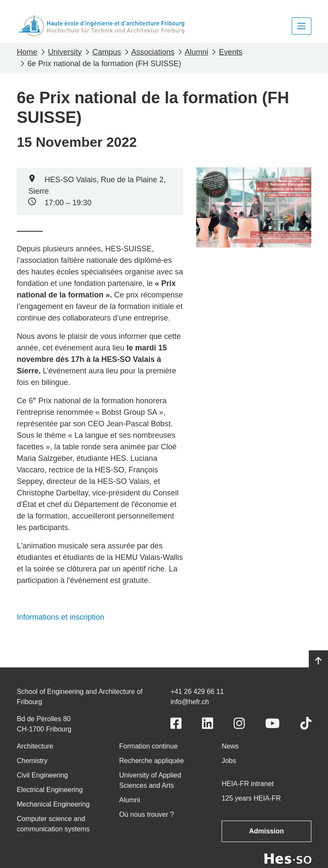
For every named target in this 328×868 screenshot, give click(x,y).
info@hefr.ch (190, 702)
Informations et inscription (60, 617)
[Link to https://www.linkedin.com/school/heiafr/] (208, 724)
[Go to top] (318, 661)
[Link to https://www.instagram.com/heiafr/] (239, 724)
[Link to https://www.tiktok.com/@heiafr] (306, 724)
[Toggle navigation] (302, 26)
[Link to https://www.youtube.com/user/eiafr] (272, 724)
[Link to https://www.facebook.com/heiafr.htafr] (176, 724)
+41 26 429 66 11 (197, 692)
